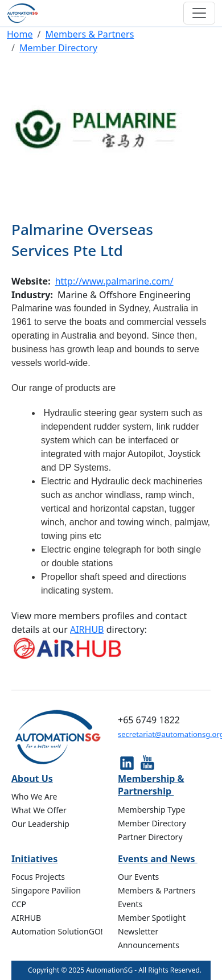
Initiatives (34, 859)
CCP (19, 904)
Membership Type (151, 810)
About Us (32, 779)
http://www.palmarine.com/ (114, 281)
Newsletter (138, 931)
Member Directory (58, 48)
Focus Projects (38, 877)
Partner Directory (150, 837)
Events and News (158, 859)
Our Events (138, 877)
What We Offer (39, 810)
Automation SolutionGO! (57, 931)
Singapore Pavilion (46, 890)
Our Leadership (40, 824)
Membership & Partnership (151, 785)
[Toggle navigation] (199, 13)
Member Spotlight (152, 918)
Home (20, 34)
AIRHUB (87, 629)
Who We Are (34, 796)
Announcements (149, 945)
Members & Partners (89, 34)
